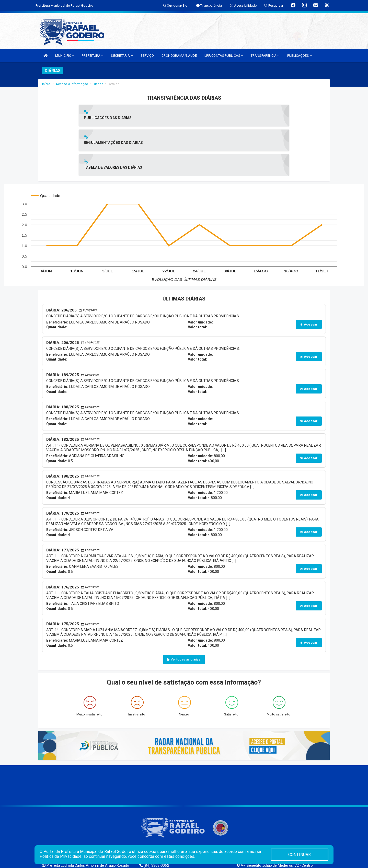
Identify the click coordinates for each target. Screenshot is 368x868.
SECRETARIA (122, 56)
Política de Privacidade (61, 856)
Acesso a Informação (72, 84)
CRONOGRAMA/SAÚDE (179, 56)
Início (46, 84)
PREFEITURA (93, 56)
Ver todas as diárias (184, 610)
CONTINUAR (300, 855)
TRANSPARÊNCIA (265, 56)
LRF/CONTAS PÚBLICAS (224, 56)
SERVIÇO (147, 56)
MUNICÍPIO (65, 56)
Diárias (98, 84)
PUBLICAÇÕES (300, 56)
